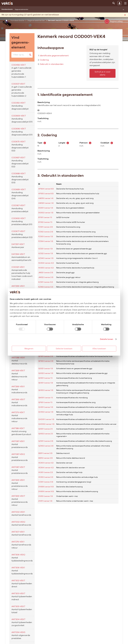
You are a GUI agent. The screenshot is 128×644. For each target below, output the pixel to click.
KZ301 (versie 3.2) (46, 282)
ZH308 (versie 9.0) (46, 487)
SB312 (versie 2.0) (45, 458)
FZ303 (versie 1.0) (46, 236)
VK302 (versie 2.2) (46, 477)
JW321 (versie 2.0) (46, 273)
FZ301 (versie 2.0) (45, 227)
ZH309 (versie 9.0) (46, 491)
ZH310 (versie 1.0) (45, 496)
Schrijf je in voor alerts (103, 73)
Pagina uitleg (114, 21)
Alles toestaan (99, 349)
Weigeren (29, 349)
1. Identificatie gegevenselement (65, 95)
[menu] (125, 3)
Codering (44, 60)
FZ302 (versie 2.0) (46, 232)
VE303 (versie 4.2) (46, 463)
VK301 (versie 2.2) (46, 472)
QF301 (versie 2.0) (46, 356)
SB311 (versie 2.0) (45, 453)
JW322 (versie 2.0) (46, 277)
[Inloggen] (119, 3)
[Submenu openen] (123, 9)
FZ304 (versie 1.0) (46, 241)
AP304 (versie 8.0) (46, 189)
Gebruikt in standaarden (52, 64)
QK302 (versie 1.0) (46, 390)
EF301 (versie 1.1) (45, 217)
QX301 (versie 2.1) (45, 429)
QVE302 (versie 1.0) (46, 424)
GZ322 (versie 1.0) (46, 253)
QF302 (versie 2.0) (46, 361)
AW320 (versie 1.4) (46, 203)
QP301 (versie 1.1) (45, 402)
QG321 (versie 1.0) (46, 368)
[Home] (6, 20)
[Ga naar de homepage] (7, 3)
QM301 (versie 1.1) (46, 398)
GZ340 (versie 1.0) (46, 258)
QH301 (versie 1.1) (45, 378)
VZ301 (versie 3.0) (46, 482)
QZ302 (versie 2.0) (46, 446)
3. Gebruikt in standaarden (61, 175)
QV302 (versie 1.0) (46, 412)
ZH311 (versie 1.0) (45, 501)
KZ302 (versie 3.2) (46, 287)
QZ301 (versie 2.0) (46, 441)
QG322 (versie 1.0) (46, 373)
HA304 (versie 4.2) (46, 263)
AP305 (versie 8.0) (46, 194)
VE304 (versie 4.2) (46, 468)
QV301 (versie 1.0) (46, 407)
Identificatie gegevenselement (54, 56)
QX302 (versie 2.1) (46, 434)
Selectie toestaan (64, 349)
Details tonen (107, 339)
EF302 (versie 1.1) (45, 222)
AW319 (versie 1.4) (46, 198)
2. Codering (47, 135)
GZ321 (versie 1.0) (45, 249)
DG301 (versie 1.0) (46, 208)
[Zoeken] (114, 3)
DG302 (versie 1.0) (46, 213)
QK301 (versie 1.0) (46, 383)
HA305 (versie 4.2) (46, 268)
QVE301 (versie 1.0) (46, 419)
